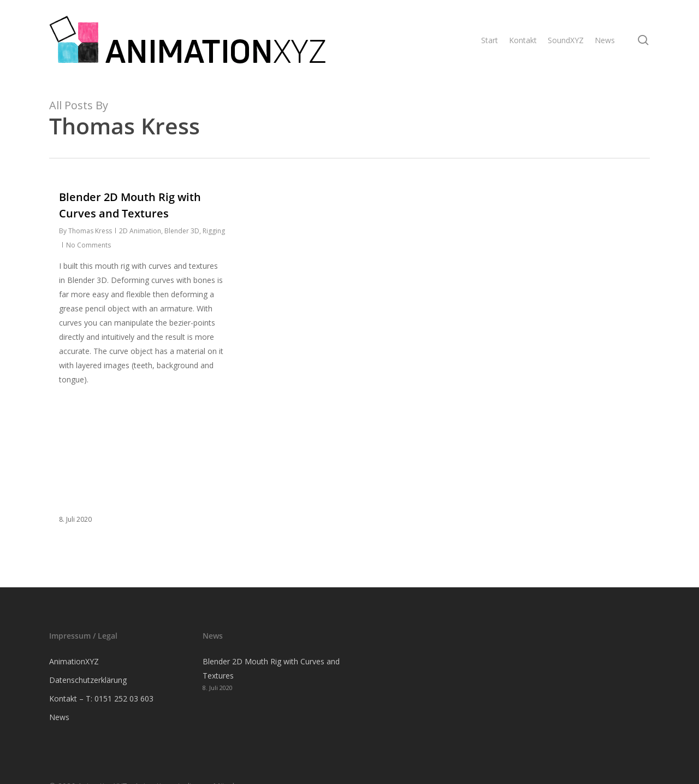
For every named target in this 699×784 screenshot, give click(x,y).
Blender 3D (182, 231)
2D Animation (140, 231)
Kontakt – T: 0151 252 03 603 (101, 698)
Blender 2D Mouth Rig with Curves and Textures (271, 668)
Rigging (214, 231)
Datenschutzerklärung (88, 680)
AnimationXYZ (74, 661)
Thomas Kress (90, 231)
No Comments (88, 245)
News (59, 717)
